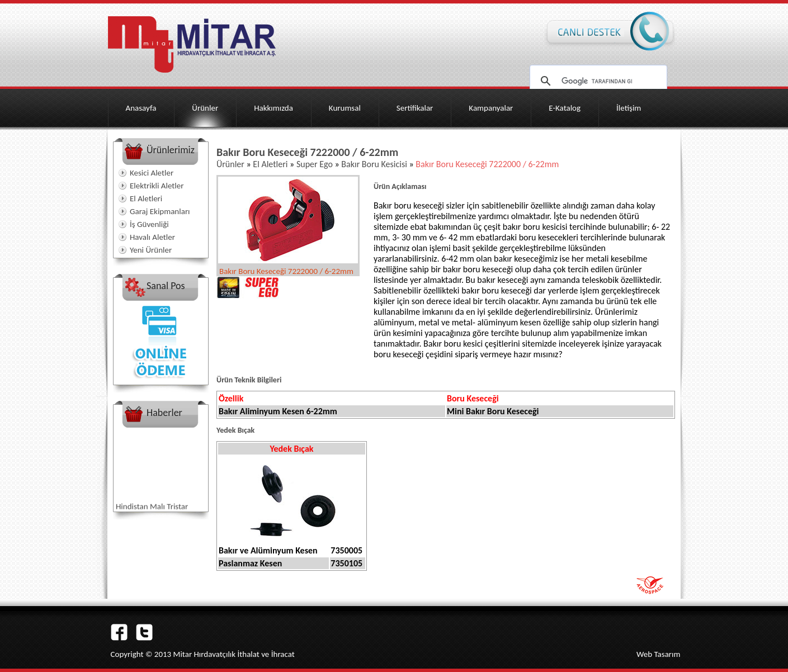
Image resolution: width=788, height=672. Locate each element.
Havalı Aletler (152, 237)
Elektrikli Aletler (157, 186)
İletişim (629, 108)
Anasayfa (141, 108)
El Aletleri (146, 198)
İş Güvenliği (149, 224)
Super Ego (315, 164)
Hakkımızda (273, 108)
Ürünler (205, 108)
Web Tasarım (659, 654)
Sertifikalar (415, 108)
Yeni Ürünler (151, 250)
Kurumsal (345, 108)
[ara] (597, 81)
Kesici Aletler (152, 173)
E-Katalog (565, 108)
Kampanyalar (491, 108)
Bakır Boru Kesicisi (374, 164)
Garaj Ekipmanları (160, 211)
